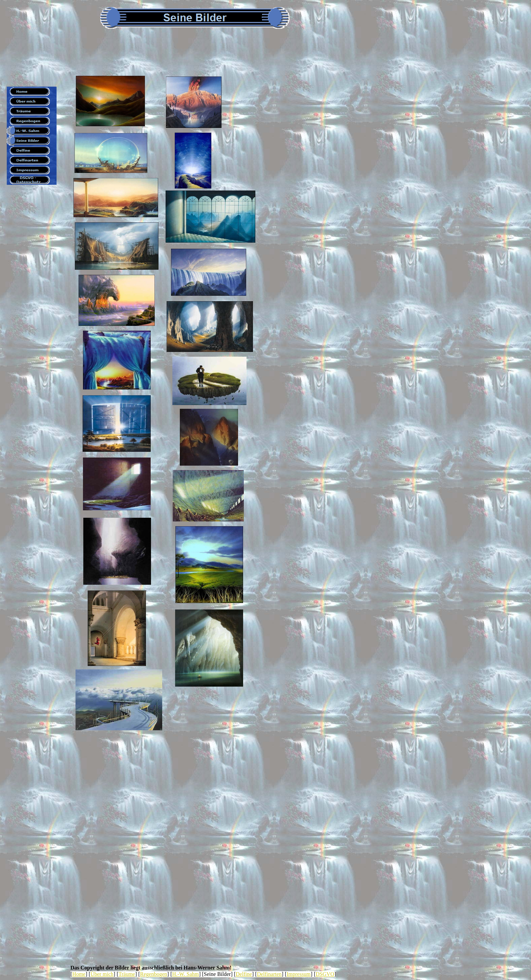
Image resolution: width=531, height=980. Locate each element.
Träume (127, 974)
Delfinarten (269, 974)
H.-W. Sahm (185, 974)
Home (79, 974)
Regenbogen (154, 974)
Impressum (299, 974)
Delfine (244, 974)
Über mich (102, 974)
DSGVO (325, 974)
